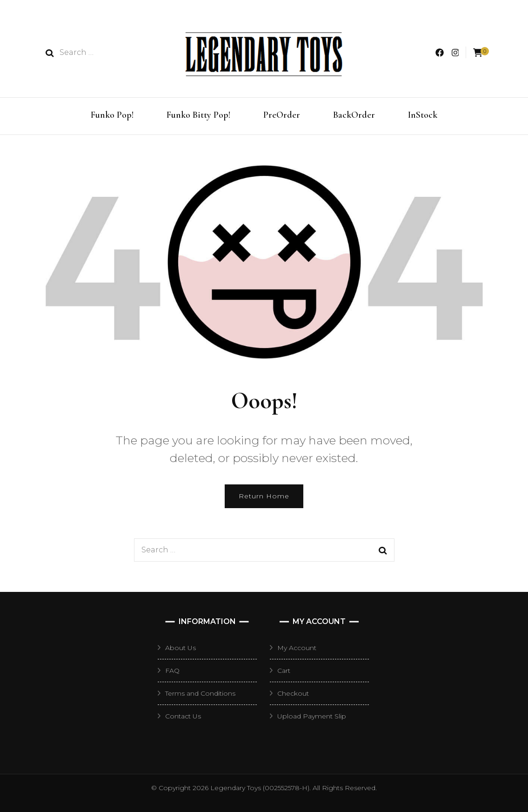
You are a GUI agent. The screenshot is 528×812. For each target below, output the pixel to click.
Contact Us (183, 716)
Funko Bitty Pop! (198, 115)
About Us (180, 648)
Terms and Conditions (200, 693)
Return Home (264, 496)
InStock (423, 115)
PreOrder (282, 115)
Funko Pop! (112, 115)
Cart (284, 671)
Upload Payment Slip (312, 716)
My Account (297, 648)
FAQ (172, 671)
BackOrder (354, 115)
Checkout (293, 693)
